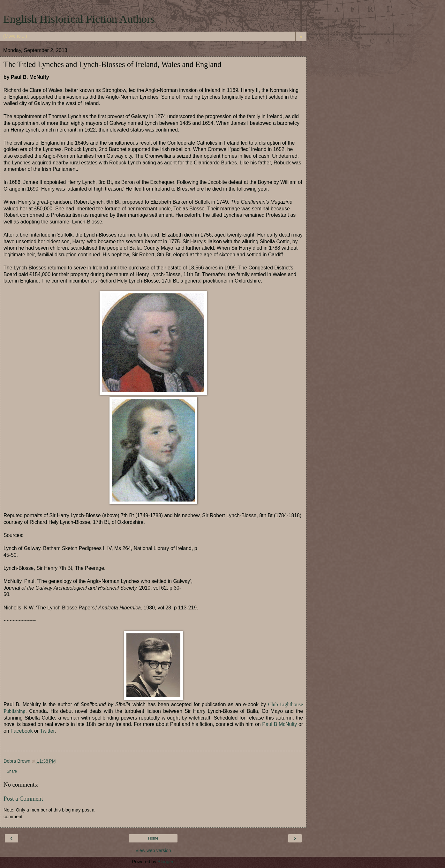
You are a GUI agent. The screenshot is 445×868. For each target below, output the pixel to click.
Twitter (47, 731)
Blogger (166, 862)
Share (12, 771)
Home (153, 838)
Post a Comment (23, 799)
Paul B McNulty (279, 724)
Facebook (22, 731)
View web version (153, 850)
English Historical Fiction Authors (79, 19)
